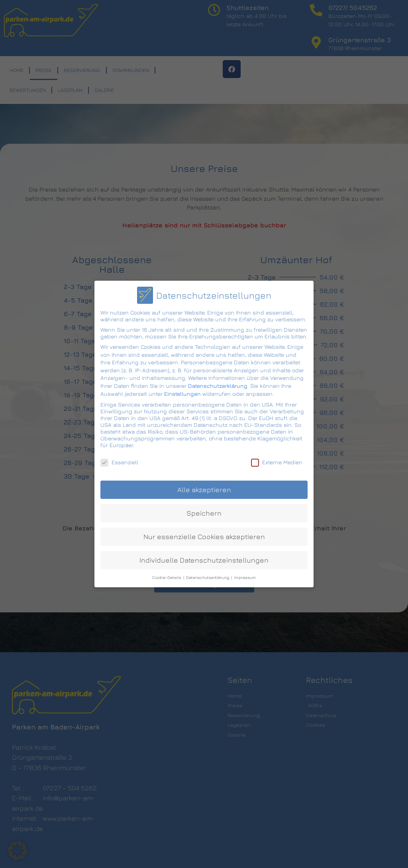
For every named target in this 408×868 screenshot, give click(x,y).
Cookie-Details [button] (167, 574)
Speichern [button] (204, 510)
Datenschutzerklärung (218, 382)
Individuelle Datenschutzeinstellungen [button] (204, 557)
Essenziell (119, 459)
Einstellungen (182, 390)
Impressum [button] (245, 574)
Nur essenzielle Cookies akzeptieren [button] (204, 533)
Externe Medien (277, 459)
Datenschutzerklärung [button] (208, 574)
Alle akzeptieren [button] (204, 487)
